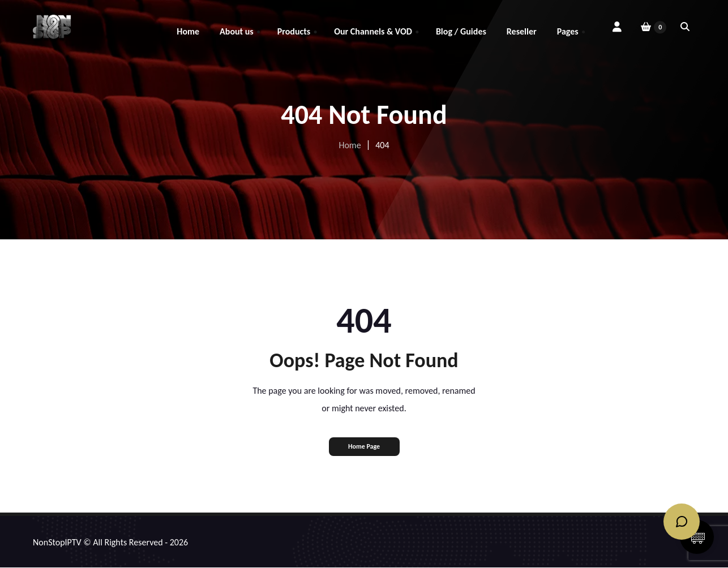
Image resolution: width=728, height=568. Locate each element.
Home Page (364, 446)
